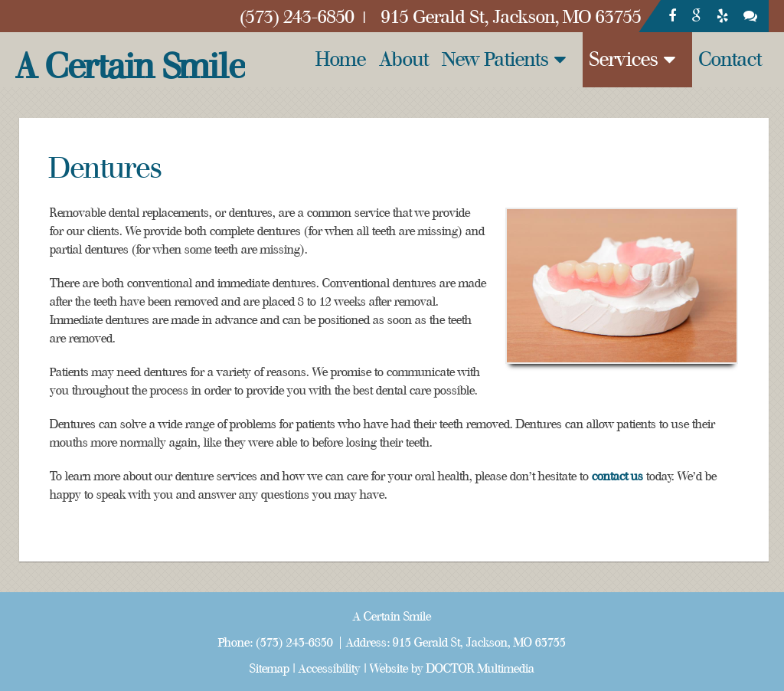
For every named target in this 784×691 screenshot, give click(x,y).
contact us (617, 476)
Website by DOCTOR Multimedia (452, 669)
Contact (730, 59)
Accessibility (330, 669)
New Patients (496, 59)
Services (624, 59)
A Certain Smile (130, 67)
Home (341, 59)
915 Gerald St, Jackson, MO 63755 (479, 643)
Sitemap (269, 669)
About (404, 59)
